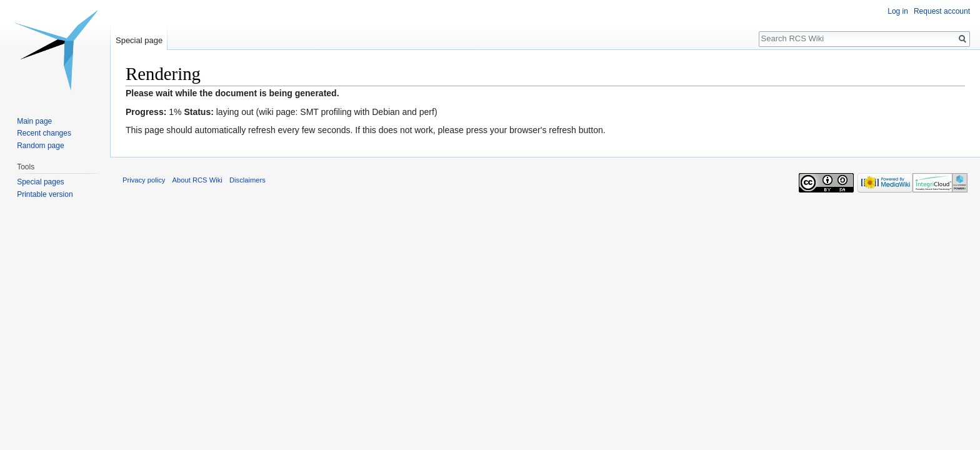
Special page (139, 40)
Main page (34, 121)
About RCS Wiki (197, 180)
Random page (40, 146)
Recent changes (44, 133)
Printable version (45, 194)
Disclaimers (247, 180)
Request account (942, 11)
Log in (898, 11)
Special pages (40, 182)
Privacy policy (144, 180)
